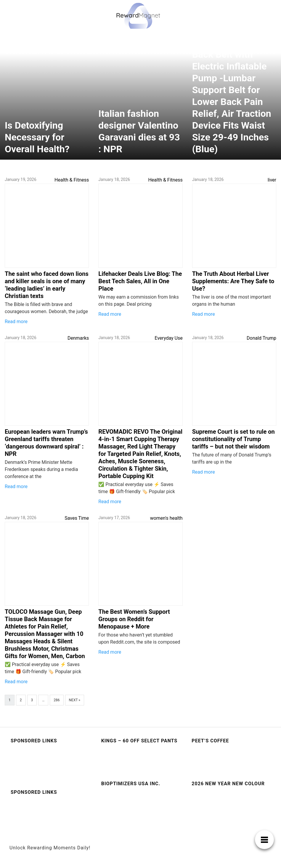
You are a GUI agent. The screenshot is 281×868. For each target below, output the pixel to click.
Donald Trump (261, 338)
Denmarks (78, 338)
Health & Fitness (72, 180)
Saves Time (77, 518)
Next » (75, 700)
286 (57, 700)
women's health (166, 518)
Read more (16, 322)
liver (272, 180)
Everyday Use (168, 338)
